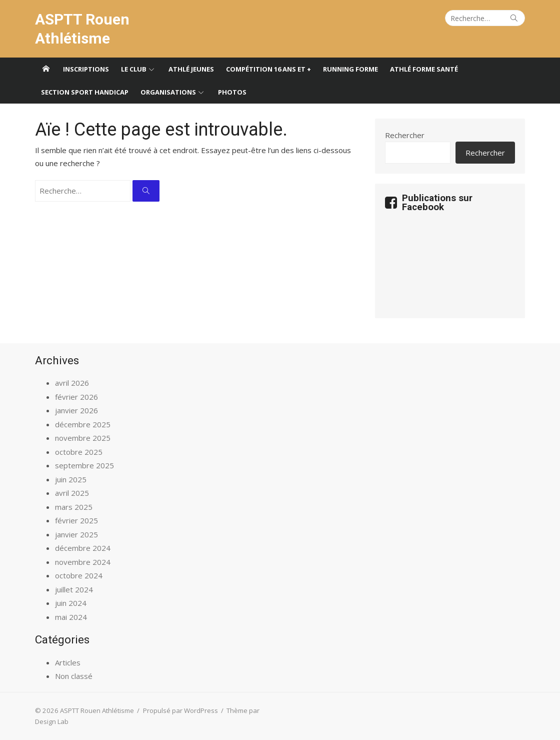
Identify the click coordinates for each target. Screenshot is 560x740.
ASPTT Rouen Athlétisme (82, 29)
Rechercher (405, 135)
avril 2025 (72, 493)
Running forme (350, 69)
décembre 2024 (83, 548)
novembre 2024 (83, 562)
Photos (232, 92)
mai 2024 (71, 617)
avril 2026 (72, 383)
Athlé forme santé (424, 69)
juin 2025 (71, 479)
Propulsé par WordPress (180, 710)
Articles (68, 662)
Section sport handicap (85, 92)
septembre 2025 (84, 465)
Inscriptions (86, 69)
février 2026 (76, 397)
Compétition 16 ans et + (268, 69)
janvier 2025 (76, 534)
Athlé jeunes (191, 69)
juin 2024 (71, 603)
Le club (134, 69)
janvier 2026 (76, 410)
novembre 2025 (83, 438)
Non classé (74, 676)
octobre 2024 (79, 575)
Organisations (168, 92)
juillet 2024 (74, 589)
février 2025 (76, 520)
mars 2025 (74, 507)
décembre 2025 (83, 424)
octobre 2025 (79, 452)
